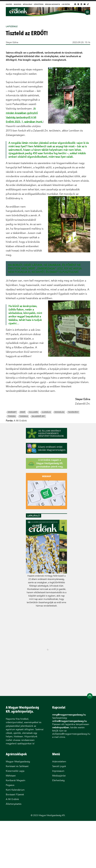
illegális (46, 412)
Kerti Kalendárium (15, 790)
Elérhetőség (58, 780)
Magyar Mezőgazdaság (18, 762)
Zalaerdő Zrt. (39, 416)
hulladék (34, 412)
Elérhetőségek (39, 4)
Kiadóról (9, 4)
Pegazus (10, 785)
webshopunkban (61, 727)
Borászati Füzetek (15, 795)
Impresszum (58, 771)
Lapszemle (12, 27)
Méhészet (11, 776)
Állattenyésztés (14, 804)
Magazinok (18, 4)
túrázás (12, 416)
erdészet (12, 412)
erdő (23, 412)
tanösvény (73, 412)
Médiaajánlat (28, 4)
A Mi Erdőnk (66, 4)
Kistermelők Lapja (15, 771)
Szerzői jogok (59, 766)
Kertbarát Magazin (16, 780)
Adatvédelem (59, 762)
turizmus (24, 416)
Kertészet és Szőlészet (17, 766)
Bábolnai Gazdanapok (53, 4)
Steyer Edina (12, 42)
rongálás (59, 412)
